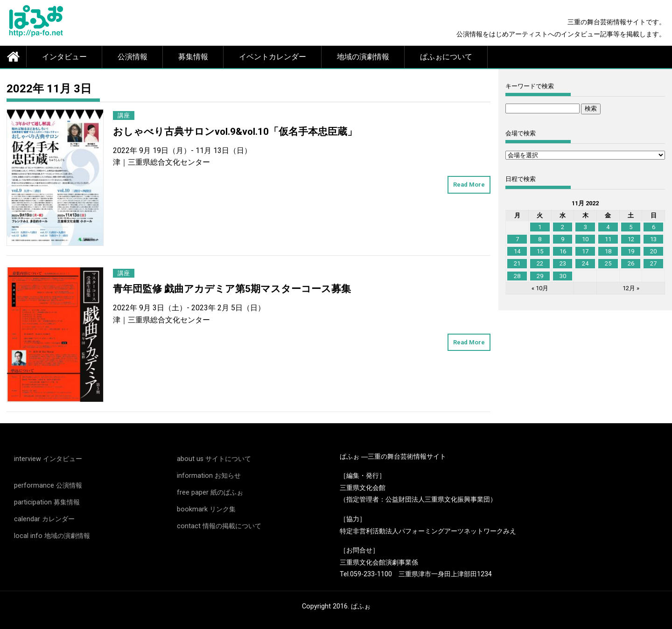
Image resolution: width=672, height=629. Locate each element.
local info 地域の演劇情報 (52, 536)
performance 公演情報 (48, 486)
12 (631, 239)
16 (563, 251)
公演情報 (133, 57)
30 (563, 276)
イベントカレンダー (273, 57)
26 (631, 263)
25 (608, 263)
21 (517, 263)
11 (608, 239)
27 (653, 263)
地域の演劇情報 (363, 57)
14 (517, 251)
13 (653, 239)
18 (608, 251)
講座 (124, 115)
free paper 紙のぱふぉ (210, 493)
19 (631, 251)
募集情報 (193, 57)
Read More (469, 185)
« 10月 (540, 288)
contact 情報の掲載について (219, 526)
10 (585, 239)
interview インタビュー (48, 459)
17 (585, 251)
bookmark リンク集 (206, 509)
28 (517, 276)
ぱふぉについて (446, 57)
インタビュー (64, 57)
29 (540, 276)
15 (540, 251)
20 (653, 251)
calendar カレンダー (44, 519)
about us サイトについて (214, 459)
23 (563, 263)
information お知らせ (209, 476)
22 (540, 263)
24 (585, 263)
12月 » (631, 288)
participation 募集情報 (47, 502)
